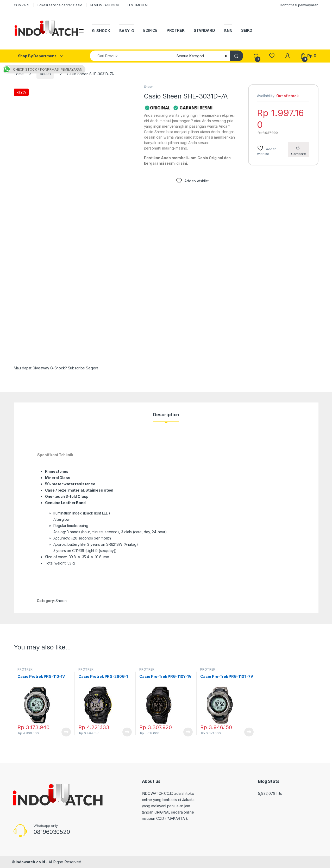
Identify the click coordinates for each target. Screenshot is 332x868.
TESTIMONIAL (138, 5)
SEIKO (247, 30)
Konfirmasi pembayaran (299, 5)
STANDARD (204, 30)
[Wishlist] (272, 56)
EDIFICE (150, 30)
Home (19, 74)
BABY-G (127, 31)
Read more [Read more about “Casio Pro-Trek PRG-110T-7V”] (249, 732)
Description (166, 415)
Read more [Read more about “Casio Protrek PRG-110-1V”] (66, 732)
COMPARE (22, 5)
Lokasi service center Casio (60, 5)
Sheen (45, 74)
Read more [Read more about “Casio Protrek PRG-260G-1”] (127, 732)
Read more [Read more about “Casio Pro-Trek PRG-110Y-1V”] (188, 732)
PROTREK (176, 30)
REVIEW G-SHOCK (105, 5)
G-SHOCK (101, 31)
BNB (228, 31)
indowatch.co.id (30, 862)
